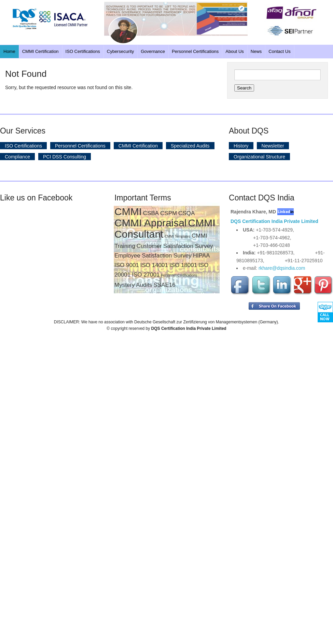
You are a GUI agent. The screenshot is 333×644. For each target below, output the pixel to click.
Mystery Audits (133, 285)
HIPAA (202, 256)
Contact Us (279, 51)
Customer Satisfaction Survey (175, 246)
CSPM (169, 213)
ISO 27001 (146, 275)
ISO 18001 (183, 265)
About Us (234, 51)
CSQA (186, 213)
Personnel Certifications (195, 51)
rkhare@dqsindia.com (282, 268)
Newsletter (273, 145)
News (256, 51)
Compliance (17, 156)
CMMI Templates (177, 236)
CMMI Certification (40, 51)
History (241, 145)
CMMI (128, 212)
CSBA (151, 213)
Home (9, 51)
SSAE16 (164, 285)
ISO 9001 (127, 265)
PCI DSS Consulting (65, 156)
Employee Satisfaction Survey (153, 256)
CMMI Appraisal (151, 223)
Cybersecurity (120, 51)
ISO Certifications (83, 51)
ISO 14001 (154, 265)
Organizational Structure (259, 156)
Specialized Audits (190, 145)
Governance (153, 51)
